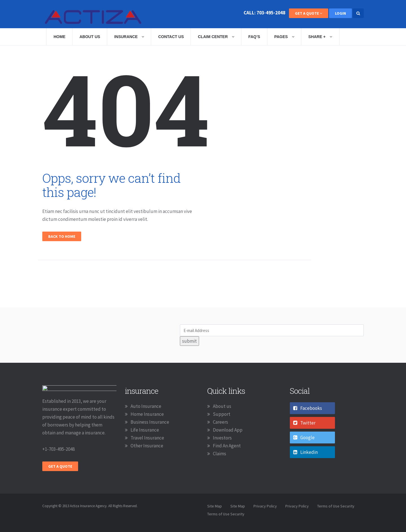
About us (222, 406)
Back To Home (62, 236)
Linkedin (305, 452)
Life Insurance (145, 430)
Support (222, 414)
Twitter (304, 423)
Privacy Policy (265, 506)
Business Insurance (150, 422)
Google (304, 438)
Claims (219, 454)
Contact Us (171, 37)
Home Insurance (147, 414)
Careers (220, 422)
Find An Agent (227, 446)
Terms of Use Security (336, 506)
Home (59, 37)
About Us (90, 37)
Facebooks (308, 408)
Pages (284, 37)
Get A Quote (309, 13)
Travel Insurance (147, 438)
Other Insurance (147, 446)
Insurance (129, 37)
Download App (228, 430)
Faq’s (254, 37)
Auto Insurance (146, 406)
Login (340, 13)
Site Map (215, 506)
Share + (320, 37)
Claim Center (216, 37)
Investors (222, 438)
